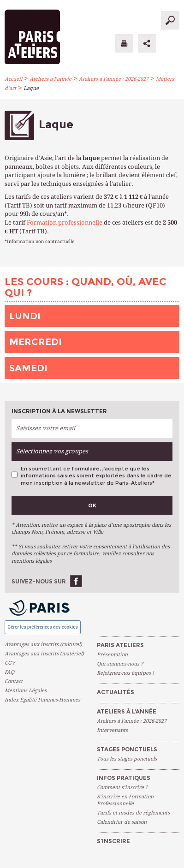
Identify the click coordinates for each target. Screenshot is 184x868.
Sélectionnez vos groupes (52, 451)
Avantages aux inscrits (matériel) (44, 654)
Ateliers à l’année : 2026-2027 (114, 79)
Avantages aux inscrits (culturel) (43, 645)
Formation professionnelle (65, 223)
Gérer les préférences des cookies (42, 627)
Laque (31, 88)
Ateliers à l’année (50, 79)
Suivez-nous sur (39, 581)
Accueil (13, 79)
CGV (10, 663)
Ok (92, 505)
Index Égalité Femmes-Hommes (42, 700)
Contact (14, 681)
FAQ (9, 672)
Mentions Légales (26, 691)
